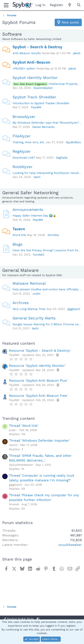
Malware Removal (29, 283)
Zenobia (53, 235)
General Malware (20, 270)
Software (12, 34)
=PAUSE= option (24, 68)
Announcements (28, 210)
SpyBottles (73, 142)
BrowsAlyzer (24, 117)
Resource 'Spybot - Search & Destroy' (40, 351)
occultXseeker (70, 545)
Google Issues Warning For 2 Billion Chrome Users (48, 324)
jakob (77, 53)
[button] (38, 619)
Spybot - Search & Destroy (37, 47)
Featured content (19, 343)
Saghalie (62, 158)
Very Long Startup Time (29, 309)
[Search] (79, 5)
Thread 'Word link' (24, 426)
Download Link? (24, 158)
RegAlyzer (22, 151)
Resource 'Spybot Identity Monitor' (37, 366)
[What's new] (70, 5)
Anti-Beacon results (27, 53)
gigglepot (74, 309)
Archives (21, 303)
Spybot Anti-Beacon (31, 62)
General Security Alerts (34, 318)
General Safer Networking (30, 193)
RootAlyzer (23, 167)
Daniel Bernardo (43, 127)
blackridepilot (43, 88)
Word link (19, 235)
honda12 (39, 255)
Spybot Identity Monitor (35, 78)
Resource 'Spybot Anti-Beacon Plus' (38, 381)
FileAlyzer (22, 136)
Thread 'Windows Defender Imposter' (39, 441)
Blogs (17, 244)
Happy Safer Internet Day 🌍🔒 (34, 216)
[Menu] (6, 5)
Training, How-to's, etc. (29, 142)
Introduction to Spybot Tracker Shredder (41, 103)
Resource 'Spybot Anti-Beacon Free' (38, 396)
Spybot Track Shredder (34, 97)
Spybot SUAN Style (19, 619)
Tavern (19, 229)
